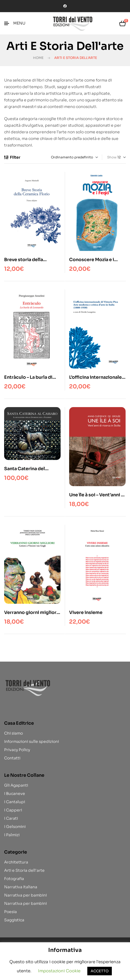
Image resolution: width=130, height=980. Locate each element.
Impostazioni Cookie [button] (59, 971)
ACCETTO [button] (100, 971)
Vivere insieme (86, 612)
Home (38, 58)
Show (112, 157)
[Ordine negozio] (72, 157)
